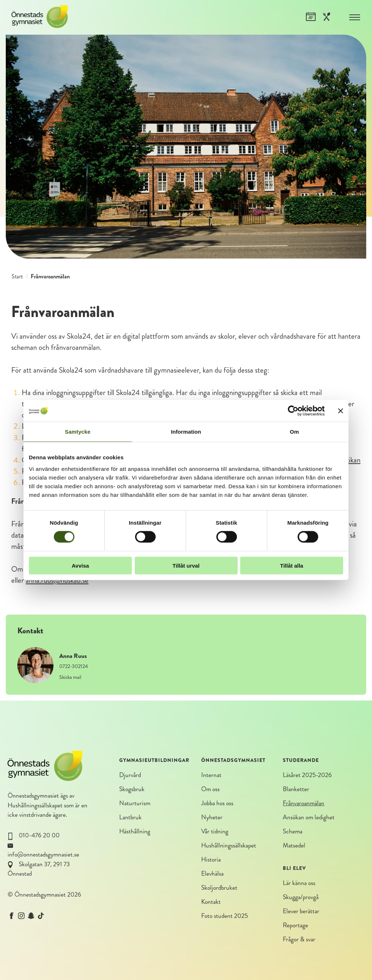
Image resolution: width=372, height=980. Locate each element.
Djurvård (130, 775)
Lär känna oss (299, 883)
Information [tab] (186, 432)
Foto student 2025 (224, 917)
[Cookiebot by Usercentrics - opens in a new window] (293, 411)
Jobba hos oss (217, 803)
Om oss (210, 789)
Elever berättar (301, 912)
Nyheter (212, 818)
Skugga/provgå (301, 897)
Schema (293, 832)
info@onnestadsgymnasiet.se (43, 855)
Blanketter (296, 789)
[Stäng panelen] (341, 411)
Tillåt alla (292, 565)
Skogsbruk (132, 789)
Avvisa (81, 565)
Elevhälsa (212, 874)
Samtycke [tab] (78, 432)
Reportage (295, 926)
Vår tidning (215, 832)
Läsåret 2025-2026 (307, 775)
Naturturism (135, 803)
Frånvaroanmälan (304, 803)
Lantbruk (130, 818)
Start (17, 276)
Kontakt (211, 903)
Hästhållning (135, 832)
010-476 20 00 (39, 835)
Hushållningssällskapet (35, 805)
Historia (211, 860)
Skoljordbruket (219, 888)
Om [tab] (294, 432)
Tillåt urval (186, 565)
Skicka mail (70, 677)
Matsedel (294, 846)
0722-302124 (73, 666)
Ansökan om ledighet (309, 818)
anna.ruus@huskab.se (57, 580)
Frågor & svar (299, 940)
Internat (211, 775)
